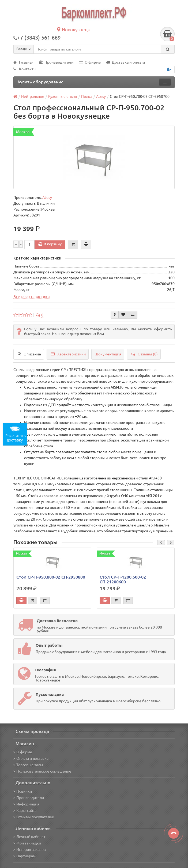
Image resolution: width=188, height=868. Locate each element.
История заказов (30, 850)
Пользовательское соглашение (42, 771)
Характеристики (68, 354)
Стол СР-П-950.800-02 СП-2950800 (51, 577)
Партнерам (25, 856)
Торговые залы (28, 765)
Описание (29, 354)
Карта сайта (25, 811)
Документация (108, 354)
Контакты (25, 69)
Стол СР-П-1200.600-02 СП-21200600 (123, 579)
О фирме (90, 62)
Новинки (23, 791)
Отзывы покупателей (34, 817)
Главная (23, 62)
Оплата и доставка (31, 758)
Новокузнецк (73, 30)
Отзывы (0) (144, 354)
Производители (56, 62)
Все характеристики (32, 297)
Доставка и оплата (125, 62)
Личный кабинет (29, 837)
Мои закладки (27, 843)
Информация (26, 804)
